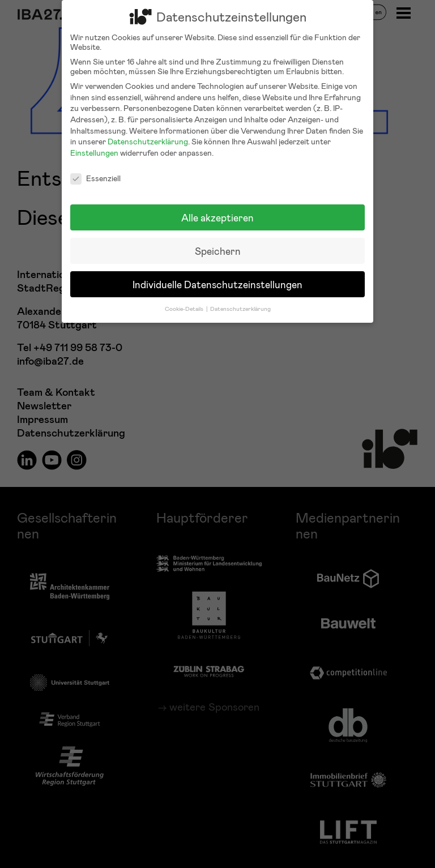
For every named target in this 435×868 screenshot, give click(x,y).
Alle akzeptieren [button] (217, 208)
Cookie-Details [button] (185, 299)
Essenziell (95, 168)
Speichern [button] (218, 241)
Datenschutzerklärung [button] (240, 299)
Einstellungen (94, 143)
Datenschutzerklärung (148, 132)
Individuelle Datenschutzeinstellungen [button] (217, 275)
